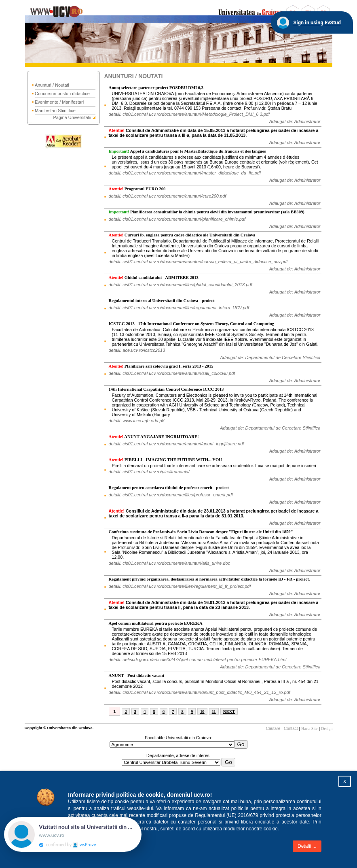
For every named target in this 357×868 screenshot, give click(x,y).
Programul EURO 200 (137, 189)
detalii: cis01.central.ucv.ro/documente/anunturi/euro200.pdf (167, 196)
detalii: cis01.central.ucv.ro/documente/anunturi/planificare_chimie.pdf (177, 219)
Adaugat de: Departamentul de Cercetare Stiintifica (270, 357)
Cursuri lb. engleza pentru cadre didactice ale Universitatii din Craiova (182, 235)
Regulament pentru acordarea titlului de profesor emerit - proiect (169, 488)
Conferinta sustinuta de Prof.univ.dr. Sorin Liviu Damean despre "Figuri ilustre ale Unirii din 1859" (201, 532)
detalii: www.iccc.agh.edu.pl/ (136, 421)
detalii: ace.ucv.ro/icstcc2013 (137, 350)
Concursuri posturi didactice (62, 94)
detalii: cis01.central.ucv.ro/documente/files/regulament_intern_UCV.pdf (179, 308)
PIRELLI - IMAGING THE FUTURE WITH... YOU (165, 460)
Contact (291, 729)
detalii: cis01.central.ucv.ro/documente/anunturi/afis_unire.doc (169, 563)
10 (202, 712)
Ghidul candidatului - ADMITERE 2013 (153, 278)
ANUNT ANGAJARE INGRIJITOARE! (153, 437)
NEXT (229, 712)
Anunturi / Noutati (52, 85)
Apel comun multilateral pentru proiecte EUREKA (155, 623)
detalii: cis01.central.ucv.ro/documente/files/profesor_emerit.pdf (170, 495)
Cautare (273, 729)
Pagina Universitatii (72, 117)
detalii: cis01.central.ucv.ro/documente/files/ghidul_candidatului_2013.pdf (180, 285)
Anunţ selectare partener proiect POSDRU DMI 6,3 (156, 88)
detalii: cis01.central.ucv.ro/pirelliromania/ (149, 472)
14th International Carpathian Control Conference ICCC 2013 (166, 389)
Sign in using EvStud (317, 22)
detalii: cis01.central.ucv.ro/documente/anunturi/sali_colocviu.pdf (172, 373)
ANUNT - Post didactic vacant (136, 675)
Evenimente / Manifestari (59, 102)
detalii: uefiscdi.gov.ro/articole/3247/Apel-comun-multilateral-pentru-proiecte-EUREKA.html (197, 660)
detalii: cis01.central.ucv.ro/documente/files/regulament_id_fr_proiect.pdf (180, 586)
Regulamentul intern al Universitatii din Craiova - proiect (161, 301)
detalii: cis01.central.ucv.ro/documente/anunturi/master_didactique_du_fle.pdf (184, 173)
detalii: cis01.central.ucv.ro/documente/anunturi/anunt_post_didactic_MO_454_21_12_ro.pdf (199, 692)
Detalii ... (307, 846)
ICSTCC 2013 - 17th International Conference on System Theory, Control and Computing (191, 324)
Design (327, 729)
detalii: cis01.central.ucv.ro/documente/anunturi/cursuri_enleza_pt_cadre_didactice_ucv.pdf (198, 262)
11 (214, 712)
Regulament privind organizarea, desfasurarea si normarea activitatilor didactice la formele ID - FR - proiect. (209, 579)
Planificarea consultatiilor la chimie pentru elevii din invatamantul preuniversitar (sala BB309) (206, 212)
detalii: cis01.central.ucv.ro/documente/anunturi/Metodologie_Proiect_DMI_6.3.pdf (189, 114)
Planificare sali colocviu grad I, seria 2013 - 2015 (161, 366)
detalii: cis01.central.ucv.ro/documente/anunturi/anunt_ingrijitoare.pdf (176, 444)
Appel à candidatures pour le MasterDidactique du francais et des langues (187, 151)
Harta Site (309, 729)
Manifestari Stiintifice (55, 111)
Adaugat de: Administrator (295, 121)
